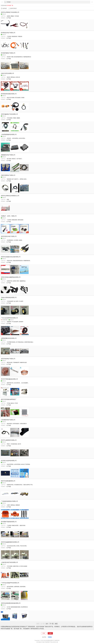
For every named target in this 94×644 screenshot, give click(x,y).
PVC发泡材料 (15, 322)
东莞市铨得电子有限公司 (8, 359)
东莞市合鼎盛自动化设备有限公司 (11, 257)
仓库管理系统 (17, 464)
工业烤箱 (9, 525)
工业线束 (9, 220)
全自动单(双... (17, 383)
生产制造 (9, 18)
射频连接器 (14, 220)
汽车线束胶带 (10, 301)
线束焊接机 (23, 587)
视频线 (18, 118)
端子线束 (9, 159)
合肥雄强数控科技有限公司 (9, 338)
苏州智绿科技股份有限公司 (9, 94)
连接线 (8, 16)
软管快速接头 (16, 424)
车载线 (14, 118)
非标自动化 (10, 261)
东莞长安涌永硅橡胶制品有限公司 (11, 277)
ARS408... (9, 138)
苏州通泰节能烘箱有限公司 (9, 522)
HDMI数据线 (10, 240)
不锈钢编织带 (16, 362)
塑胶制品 (13, 505)
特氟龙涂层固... (15, 525)
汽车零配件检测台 (11, 342)
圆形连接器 (21, 220)
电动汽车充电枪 (11, 98)
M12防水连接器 (23, 566)
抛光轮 (12, 403)
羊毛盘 (8, 403)
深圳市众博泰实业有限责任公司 (10, 196)
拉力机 (8, 607)
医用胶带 (21, 322)
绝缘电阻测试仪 (27, 57)
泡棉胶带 (9, 322)
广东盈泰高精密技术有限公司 (9, 501)
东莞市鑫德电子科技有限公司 (9, 114)
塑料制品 (13, 77)
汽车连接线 (10, 118)
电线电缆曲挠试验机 (16, 607)
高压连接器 (18, 98)
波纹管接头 (10, 424)
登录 (44, 633)
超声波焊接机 (10, 587)
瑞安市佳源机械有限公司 (8, 481)
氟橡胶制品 (23, 281)
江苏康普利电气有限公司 (8, 420)
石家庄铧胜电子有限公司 (8, 175)
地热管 (8, 77)
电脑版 (50, 637)
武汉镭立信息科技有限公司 (9, 461)
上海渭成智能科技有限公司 (9, 134)
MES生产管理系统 (26, 464)
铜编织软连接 (23, 362)
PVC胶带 (21, 301)
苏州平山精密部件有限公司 (9, 440)
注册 (50, 633)
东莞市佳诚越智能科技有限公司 (10, 542)
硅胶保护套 (10, 281)
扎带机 (18, 546)
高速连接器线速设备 (18, 261)
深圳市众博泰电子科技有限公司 (10, 12)
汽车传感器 (10, 566)
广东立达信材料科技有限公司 (9, 318)
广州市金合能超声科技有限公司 (10, 583)
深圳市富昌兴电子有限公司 (9, 236)
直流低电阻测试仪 (18, 57)
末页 (56, 624)
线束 (8, 199)
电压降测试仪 (24, 607)
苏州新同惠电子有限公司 (8, 53)
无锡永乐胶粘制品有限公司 (9, 297)
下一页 (52, 624)
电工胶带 (16, 301)
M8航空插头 (16, 566)
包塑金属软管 (23, 424)
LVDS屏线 (16, 240)
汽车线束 (17, 16)
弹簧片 (8, 444)
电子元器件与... (15, 179)
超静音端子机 (10, 383)
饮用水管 (18, 77)
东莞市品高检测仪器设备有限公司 (11, 603)
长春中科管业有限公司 (7, 73)
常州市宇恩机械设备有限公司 (9, 379)
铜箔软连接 (10, 362)
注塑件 (8, 505)
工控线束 (9, 36)
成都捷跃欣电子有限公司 (8, 155)
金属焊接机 (17, 587)
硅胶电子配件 (16, 281)
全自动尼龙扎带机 (11, 546)
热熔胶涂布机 (10, 485)
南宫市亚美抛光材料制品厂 (9, 399)
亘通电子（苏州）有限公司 (9, 216)
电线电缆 (9, 179)
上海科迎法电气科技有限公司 (9, 562)
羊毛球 (16, 403)
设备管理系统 (10, 464)
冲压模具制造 (14, 444)
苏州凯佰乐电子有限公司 (8, 33)
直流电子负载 (10, 57)
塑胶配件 (18, 505)
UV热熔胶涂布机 (18, 485)
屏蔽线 (12, 16)
